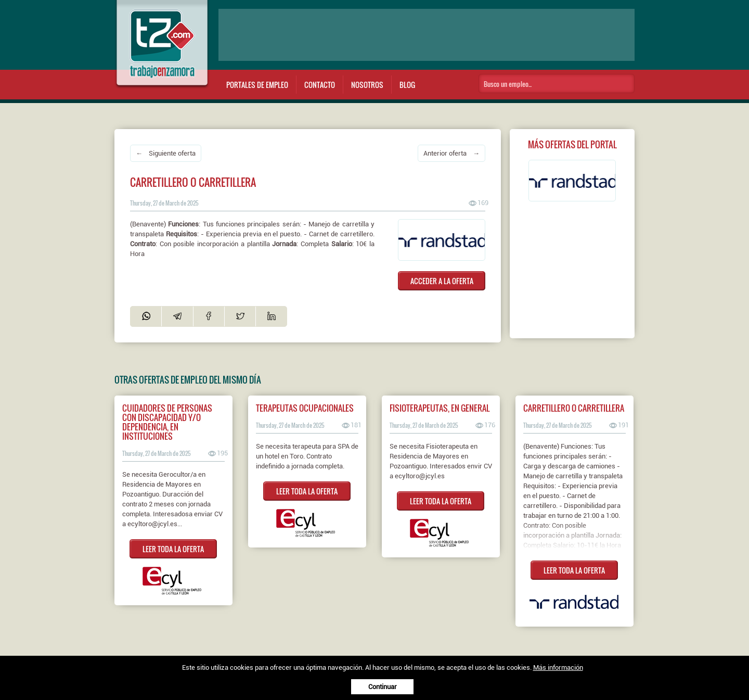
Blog (407, 85)
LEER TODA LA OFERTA (173, 549)
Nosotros (367, 85)
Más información (558, 667)
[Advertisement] (427, 35)
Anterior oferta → (451, 153)
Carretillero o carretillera (574, 408)
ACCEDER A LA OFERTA (442, 281)
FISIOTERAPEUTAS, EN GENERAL (440, 408)
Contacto (320, 85)
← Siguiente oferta (166, 153)
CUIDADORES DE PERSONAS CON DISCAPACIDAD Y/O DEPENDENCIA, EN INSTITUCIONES (167, 422)
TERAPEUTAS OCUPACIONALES (305, 408)
